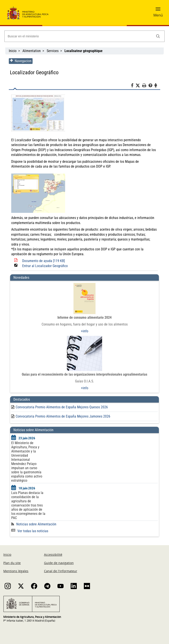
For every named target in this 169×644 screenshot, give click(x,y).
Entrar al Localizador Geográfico (45, 266)
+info (85, 331)
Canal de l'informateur (61, 571)
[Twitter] (139, 86)
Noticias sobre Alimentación (36, 524)
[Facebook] (133, 86)
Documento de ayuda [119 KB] (43, 261)
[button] (158, 10)
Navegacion (20, 61)
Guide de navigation (59, 563)
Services (53, 51)
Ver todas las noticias (29, 531)
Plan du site (12, 563)
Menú (158, 15)
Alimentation (32, 51)
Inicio (13, 51)
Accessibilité (53, 554)
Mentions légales (16, 571)
